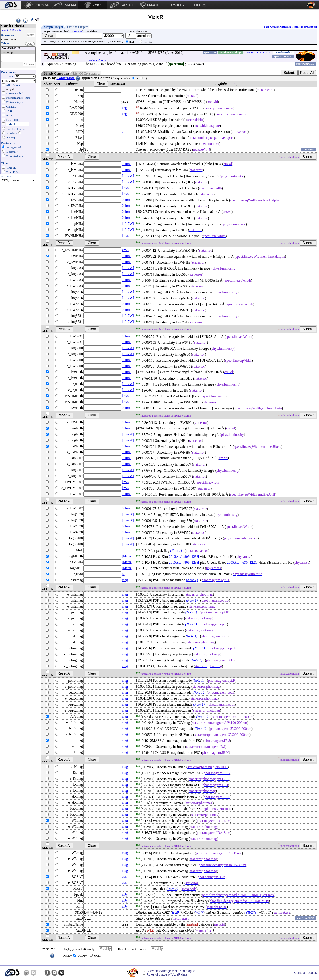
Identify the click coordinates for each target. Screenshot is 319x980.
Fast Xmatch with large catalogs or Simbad (290, 27)
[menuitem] (11, 5)
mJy (125, 894)
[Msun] (127, 556)
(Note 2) (172, 889)
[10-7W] (128, 176)
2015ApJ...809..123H (184, 557)
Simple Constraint (56, 73)
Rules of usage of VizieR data (167, 974)
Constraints (68, 78)
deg (124, 108)
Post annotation (97, 60)
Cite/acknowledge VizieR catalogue (171, 971)
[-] (124, 574)
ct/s (124, 877)
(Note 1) (176, 551)
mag (125, 580)
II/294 (176, 912)
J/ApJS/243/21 (18, 49)
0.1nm (126, 164)
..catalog (18, 52)
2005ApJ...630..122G (242, 562)
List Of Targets (78, 27)
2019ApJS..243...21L (258, 52)
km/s (125, 188)
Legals (312, 973)
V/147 (199, 912)
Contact (300, 973)
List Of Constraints (86, 73)
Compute (10, 89)
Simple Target (54, 27)
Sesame (78, 31)
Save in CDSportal (12, 30)
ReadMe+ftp (284, 52)
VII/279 (251, 912)
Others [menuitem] (176, 5)
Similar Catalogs (230, 52)
